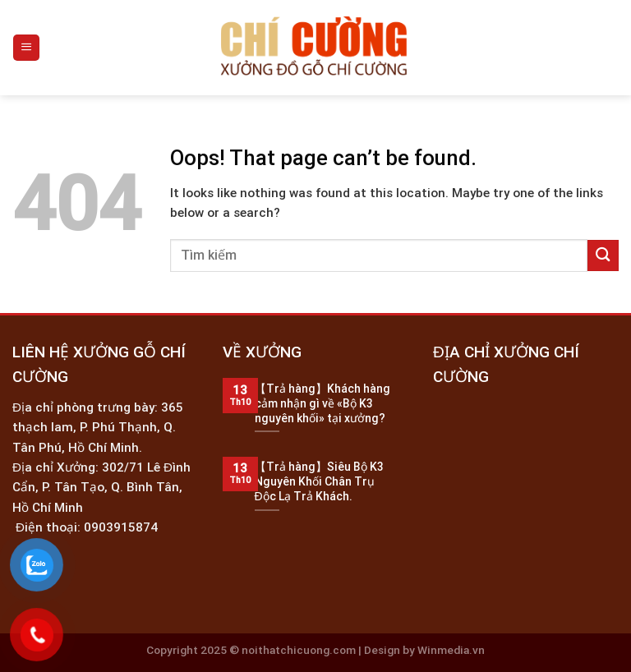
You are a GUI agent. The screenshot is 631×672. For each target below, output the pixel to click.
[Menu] (26, 47)
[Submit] (603, 255)
